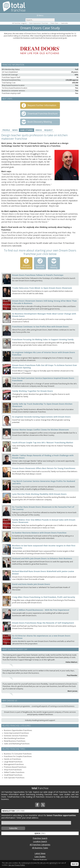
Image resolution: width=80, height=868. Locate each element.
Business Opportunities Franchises (18, 730)
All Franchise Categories (20, 23)
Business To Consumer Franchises (18, 754)
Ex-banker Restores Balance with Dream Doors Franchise (39, 533)
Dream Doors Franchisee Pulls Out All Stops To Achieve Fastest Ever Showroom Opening (45, 366)
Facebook (37, 805)
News (15, 130)
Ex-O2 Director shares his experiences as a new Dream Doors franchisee (41, 637)
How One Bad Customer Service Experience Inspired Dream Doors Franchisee (43, 379)
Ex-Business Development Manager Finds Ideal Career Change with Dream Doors (44, 315)
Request (49, 130)
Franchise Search (40, 838)
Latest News (40, 853)
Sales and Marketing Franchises (17, 744)
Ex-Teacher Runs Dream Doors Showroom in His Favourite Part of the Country (43, 508)
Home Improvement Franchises (39, 23)
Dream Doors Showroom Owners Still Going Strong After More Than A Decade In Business (44, 302)
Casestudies (64, 23)
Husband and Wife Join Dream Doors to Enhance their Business (42, 558)
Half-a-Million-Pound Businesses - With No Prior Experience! (41, 610)
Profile (6, 130)
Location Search (40, 841)
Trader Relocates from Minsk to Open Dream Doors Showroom (42, 288)
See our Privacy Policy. (17, 865)
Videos (39, 130)
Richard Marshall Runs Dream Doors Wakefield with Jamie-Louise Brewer (43, 572)
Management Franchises (14, 764)
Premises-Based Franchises (15, 767)
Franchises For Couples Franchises (18, 756)
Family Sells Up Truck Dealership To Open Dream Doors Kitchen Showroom (42, 405)
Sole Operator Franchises (14, 778)
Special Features (40, 860)
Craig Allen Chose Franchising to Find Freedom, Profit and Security (44, 597)
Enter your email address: (28, 818)
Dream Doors (54, 23)
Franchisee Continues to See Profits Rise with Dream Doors (40, 327)
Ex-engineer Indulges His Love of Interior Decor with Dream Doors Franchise (44, 354)
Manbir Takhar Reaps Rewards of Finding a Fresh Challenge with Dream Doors (43, 457)
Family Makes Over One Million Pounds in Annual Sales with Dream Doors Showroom (44, 521)
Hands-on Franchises (12, 759)
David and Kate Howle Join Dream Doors (31, 584)
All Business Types (40, 848)
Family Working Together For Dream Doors (33, 391)
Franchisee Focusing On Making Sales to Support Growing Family (43, 339)
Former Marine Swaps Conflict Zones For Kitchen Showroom (40, 430)
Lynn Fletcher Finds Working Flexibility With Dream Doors (39, 494)
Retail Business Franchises (15, 741)
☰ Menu (40, 15)
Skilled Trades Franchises (14, 772)
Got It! (75, 864)
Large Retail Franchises (13, 762)
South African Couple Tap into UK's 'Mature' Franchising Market (43, 442)
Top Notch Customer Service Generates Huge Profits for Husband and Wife (44, 482)
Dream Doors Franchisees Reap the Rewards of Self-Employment (43, 623)
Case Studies (27, 130)
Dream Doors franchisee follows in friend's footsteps (38, 275)
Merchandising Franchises (14, 738)
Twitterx (43, 805)
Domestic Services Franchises (16, 736)
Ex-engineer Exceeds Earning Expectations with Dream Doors (41, 417)
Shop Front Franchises (13, 770)
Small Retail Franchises (13, 775)
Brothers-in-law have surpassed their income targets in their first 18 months (44, 547)
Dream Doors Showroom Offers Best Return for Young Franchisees (44, 468)
